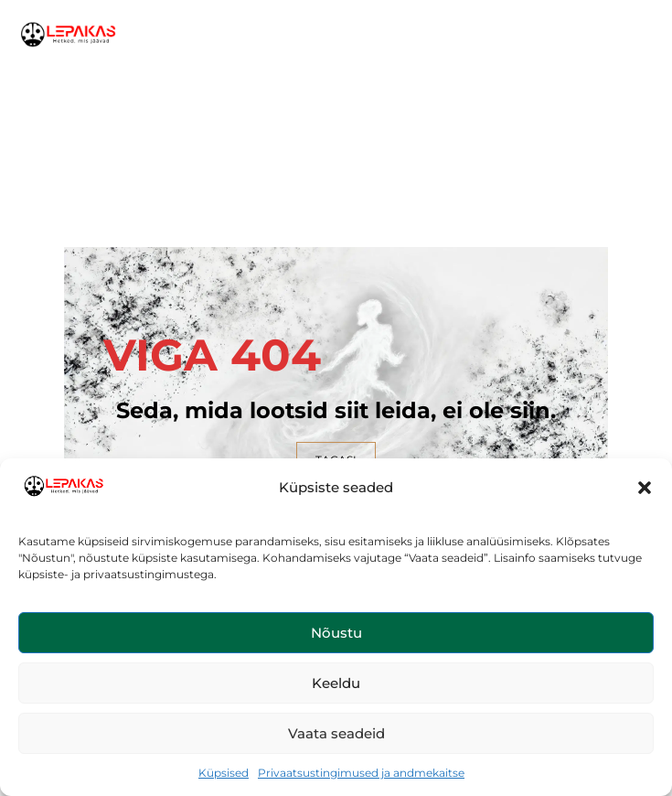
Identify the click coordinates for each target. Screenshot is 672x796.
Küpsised (224, 773)
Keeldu (336, 683)
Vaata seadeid (336, 733)
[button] (645, 488)
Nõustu (336, 633)
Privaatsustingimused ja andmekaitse (361, 773)
